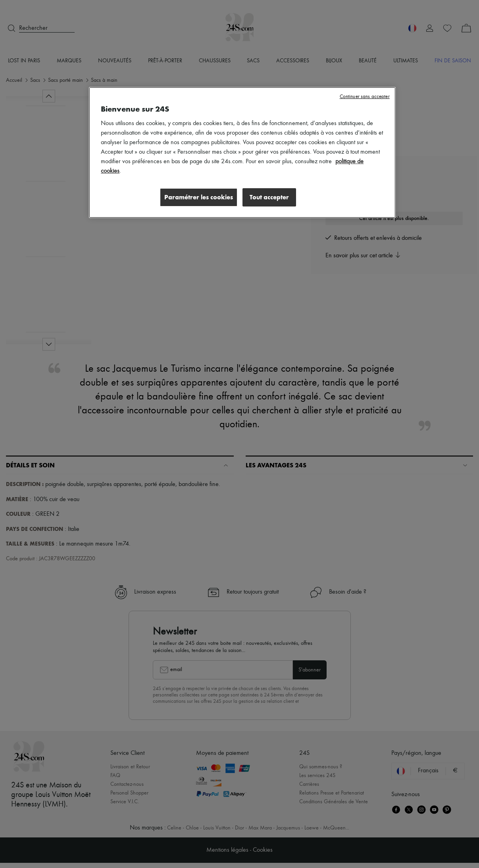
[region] (242, 153)
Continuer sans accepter (365, 97)
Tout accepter (269, 197)
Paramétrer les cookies (197, 197)
